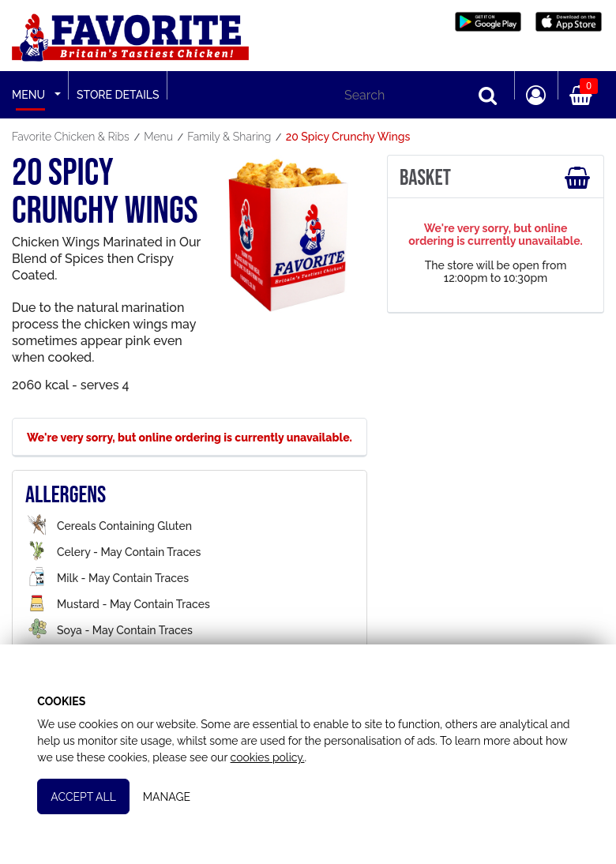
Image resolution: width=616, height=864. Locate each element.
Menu (28, 95)
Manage (167, 796)
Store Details (118, 95)
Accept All (84, 796)
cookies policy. (268, 757)
